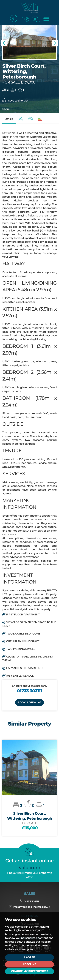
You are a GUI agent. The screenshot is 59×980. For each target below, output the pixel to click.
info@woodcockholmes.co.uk (30, 907)
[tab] (21, 119)
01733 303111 (29, 691)
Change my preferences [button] (30, 971)
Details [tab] (9, 119)
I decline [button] (29, 964)
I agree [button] (30, 957)
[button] (4, 43)
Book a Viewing (29, 702)
